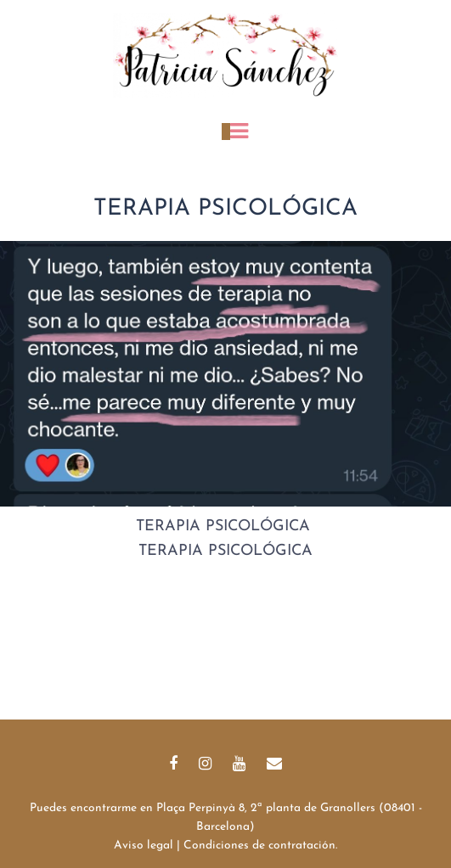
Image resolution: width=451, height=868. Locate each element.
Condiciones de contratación (259, 846)
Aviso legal (144, 846)
